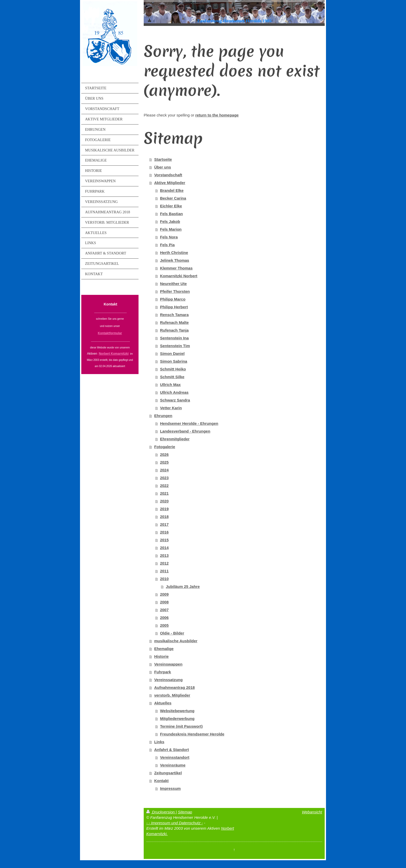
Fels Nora (169, 237)
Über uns (162, 167)
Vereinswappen (168, 664)
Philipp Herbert (174, 307)
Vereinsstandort (175, 757)
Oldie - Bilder (172, 633)
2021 (164, 493)
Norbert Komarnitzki (114, 354)
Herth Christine (174, 253)
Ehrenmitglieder (175, 439)
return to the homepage (217, 115)
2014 (164, 548)
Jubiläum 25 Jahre (183, 586)
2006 (164, 618)
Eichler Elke (171, 206)
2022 (164, 486)
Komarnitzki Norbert (179, 276)
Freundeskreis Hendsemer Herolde (192, 734)
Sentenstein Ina (174, 338)
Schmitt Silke (172, 377)
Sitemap (185, 812)
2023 (164, 478)
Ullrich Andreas (174, 392)
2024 (164, 470)
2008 (164, 602)
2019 (164, 509)
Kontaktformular (110, 333)
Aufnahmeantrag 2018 (174, 687)
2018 (164, 517)
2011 (164, 571)
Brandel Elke (172, 190)
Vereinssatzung (168, 680)
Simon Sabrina (174, 361)
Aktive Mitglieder (170, 183)
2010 (164, 579)
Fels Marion (171, 229)
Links (159, 742)
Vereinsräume (173, 765)
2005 (164, 625)
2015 (164, 540)
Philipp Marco (173, 299)
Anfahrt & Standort (171, 750)
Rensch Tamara (174, 315)
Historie (161, 656)
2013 (164, 555)
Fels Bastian (171, 214)
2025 (164, 462)
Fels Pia (167, 245)
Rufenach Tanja (174, 330)
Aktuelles (163, 703)
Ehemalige (164, 649)
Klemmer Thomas (176, 268)
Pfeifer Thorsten (175, 291)
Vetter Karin (171, 408)
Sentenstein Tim (175, 346)
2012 (164, 563)
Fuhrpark (162, 672)
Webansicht (312, 812)
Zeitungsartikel (168, 773)
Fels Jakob (170, 221)
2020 (164, 501)
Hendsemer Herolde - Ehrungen (189, 423)
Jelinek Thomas (175, 260)
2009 (164, 594)
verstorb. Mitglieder (172, 695)
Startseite (163, 159)
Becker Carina (173, 198)
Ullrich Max (170, 385)
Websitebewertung (177, 711)
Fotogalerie (165, 447)
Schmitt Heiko (173, 369)
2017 (164, 524)
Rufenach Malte (174, 322)
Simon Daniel (172, 353)
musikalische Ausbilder (176, 641)
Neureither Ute (173, 284)
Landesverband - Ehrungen (185, 431)
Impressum (170, 788)
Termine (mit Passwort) (181, 726)
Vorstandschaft (168, 175)
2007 (164, 610)
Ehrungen (163, 416)
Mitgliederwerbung (177, 719)
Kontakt (161, 781)
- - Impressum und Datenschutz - (175, 823)
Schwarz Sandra (175, 400)
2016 (164, 532)
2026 (164, 454)
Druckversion (161, 812)
